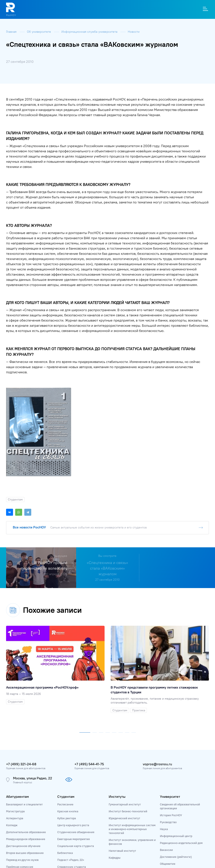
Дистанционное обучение (23, 846)
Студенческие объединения (76, 832)
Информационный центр (176, 836)
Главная (12, 32)
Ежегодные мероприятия (74, 839)
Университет (170, 796)
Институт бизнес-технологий (128, 811)
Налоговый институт (122, 851)
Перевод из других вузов (22, 860)
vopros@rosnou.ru (157, 764)
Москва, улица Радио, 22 (33, 778)
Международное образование (26, 839)
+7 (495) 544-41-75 (89, 764)
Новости (134, 32)
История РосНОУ (171, 815)
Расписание (65, 804)
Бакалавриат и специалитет (24, 804)
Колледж (12, 825)
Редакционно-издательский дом (181, 843)
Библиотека (65, 853)
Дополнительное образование (26, 832)
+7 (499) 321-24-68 (21, 764)
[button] (85, 731)
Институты (117, 796)
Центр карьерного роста (73, 825)
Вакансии (166, 850)
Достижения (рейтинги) (176, 857)
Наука (164, 829)
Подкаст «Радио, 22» (71, 860)
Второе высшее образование (25, 853)
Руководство (168, 822)
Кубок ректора (67, 818)
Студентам (66, 796)
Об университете (39, 32)
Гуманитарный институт (125, 804)
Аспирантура (15, 818)
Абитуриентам (17, 796)
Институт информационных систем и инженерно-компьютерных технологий (132, 829)
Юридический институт (124, 818)
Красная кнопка (68, 811)
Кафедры (115, 858)
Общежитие (168, 864)
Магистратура (15, 811)
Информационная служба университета (90, 32)
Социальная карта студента (76, 846)
